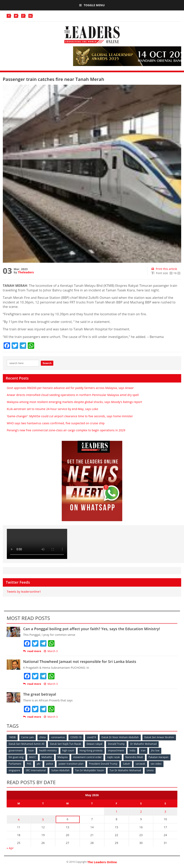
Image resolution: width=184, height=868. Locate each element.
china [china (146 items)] (43, 737)
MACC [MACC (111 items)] (33, 757)
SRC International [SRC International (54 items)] (36, 770)
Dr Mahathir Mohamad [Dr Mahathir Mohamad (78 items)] (144, 744)
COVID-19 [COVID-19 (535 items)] (76, 737)
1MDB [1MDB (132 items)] (12, 737)
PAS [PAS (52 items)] (29, 764)
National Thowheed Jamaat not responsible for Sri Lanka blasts (80, 661)
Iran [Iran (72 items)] (144, 750)
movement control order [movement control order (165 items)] (88, 757)
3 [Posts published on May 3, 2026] (165, 811)
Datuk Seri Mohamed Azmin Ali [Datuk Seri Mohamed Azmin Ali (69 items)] (27, 744)
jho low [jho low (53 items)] (156, 750)
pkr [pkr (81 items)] (39, 764)
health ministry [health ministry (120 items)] (48, 750)
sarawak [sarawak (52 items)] (141, 764)
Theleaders (26, 272)
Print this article (164, 269)
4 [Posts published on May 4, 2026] (19, 819)
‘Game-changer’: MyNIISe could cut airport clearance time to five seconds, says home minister (70, 416)
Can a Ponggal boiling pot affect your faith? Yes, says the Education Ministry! (91, 629)
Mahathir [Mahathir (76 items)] (47, 757)
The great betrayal (40, 694)
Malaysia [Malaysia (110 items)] (63, 757)
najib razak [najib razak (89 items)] (114, 757)
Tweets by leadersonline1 (24, 592)
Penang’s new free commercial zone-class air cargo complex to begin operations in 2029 (66, 430)
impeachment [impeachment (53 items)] (116, 750)
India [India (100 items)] (133, 750)
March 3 (51, 651)
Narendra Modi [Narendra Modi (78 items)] (134, 757)
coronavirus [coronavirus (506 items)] (58, 737)
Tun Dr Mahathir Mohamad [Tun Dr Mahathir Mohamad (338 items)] (126, 770)
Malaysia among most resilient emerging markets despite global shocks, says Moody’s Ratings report (75, 402)
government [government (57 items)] (16, 750)
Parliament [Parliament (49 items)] (15, 764)
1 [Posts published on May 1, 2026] (116, 811)
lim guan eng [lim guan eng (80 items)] (16, 757)
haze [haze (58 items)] (31, 750)
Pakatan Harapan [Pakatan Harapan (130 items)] (159, 757)
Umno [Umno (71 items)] (151, 770)
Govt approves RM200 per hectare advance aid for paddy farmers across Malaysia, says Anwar (70, 388)
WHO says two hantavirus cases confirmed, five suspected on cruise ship (56, 423)
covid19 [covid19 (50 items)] (92, 737)
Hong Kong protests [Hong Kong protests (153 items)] (91, 750)
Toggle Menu (92, 5)
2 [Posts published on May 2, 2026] (141, 811)
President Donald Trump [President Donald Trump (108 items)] (103, 764)
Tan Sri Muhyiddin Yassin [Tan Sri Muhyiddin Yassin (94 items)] (90, 770)
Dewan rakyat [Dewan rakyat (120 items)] (95, 744)
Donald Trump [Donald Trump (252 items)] (117, 744)
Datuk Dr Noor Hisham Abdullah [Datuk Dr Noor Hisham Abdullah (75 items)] (121, 737)
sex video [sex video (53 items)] (157, 764)
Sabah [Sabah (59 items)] (127, 764)
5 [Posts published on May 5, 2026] (43, 819)
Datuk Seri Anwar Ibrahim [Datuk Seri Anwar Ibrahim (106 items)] (160, 737)
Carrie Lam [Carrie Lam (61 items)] (28, 737)
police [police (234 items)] (50, 764)
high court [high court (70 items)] (68, 750)
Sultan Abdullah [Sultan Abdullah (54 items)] (61, 770)
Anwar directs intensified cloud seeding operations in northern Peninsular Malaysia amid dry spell (73, 395)
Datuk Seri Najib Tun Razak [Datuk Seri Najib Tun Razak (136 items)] (66, 744)
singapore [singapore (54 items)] (14, 770)
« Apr (10, 847)
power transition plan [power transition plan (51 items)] (71, 764)
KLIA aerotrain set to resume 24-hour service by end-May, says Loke (52, 409)
